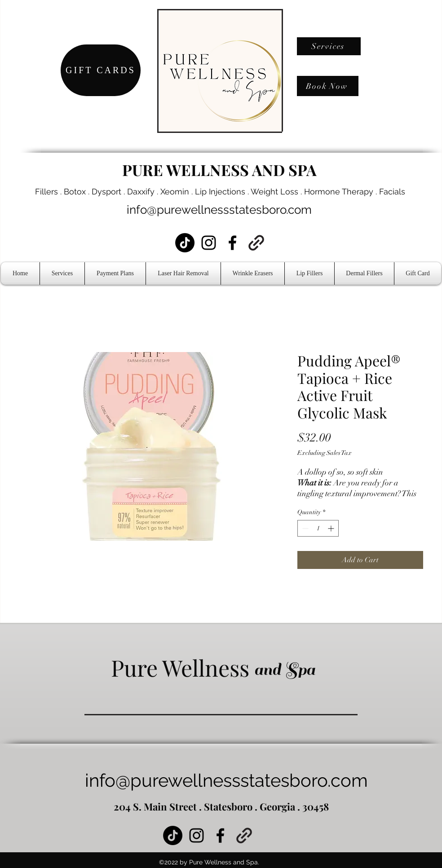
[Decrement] (304, 528)
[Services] (329, 46)
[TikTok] (185, 243)
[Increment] (332, 528)
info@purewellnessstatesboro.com (219, 210)
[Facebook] (232, 243)
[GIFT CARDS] (101, 70)
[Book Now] (328, 86)
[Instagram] (209, 243)
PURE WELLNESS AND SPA (219, 170)
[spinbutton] (318, 528)
